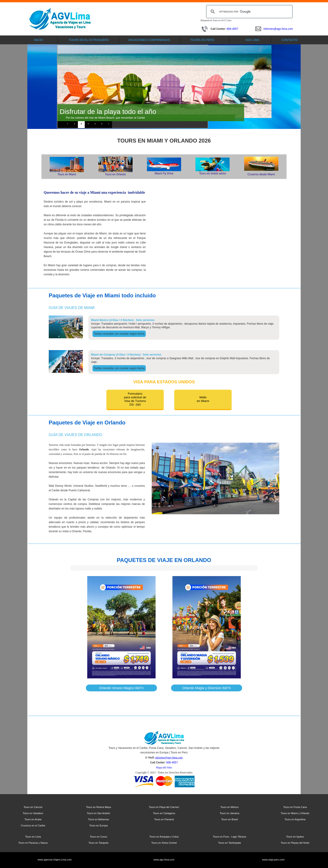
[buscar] (249, 12)
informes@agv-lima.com (278, 29)
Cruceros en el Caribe (33, 825)
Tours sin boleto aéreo (213, 173)
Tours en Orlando (115, 174)
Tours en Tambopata (229, 843)
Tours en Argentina (295, 819)
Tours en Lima (33, 837)
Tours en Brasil (229, 819)
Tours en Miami (67, 174)
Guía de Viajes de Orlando (76, 435)
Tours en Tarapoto (98, 843)
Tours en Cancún (33, 807)
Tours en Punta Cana (295, 807)
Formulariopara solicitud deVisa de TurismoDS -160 (135, 399)
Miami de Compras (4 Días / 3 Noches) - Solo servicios (126, 355)
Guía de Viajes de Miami (72, 308)
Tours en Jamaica (229, 813)
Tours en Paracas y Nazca (33, 843)
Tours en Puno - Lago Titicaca (230, 837)
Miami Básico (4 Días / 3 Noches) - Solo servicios (123, 320)
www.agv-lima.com (164, 860)
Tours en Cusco (98, 837)
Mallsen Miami (203, 399)
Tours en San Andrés (98, 813)
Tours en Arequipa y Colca (164, 837)
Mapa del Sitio (164, 768)
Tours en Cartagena (164, 813)
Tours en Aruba (33, 819)
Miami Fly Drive (164, 173)
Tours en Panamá (164, 819)
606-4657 (232, 29)
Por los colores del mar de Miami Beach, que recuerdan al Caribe (105, 118)
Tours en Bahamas (99, 819)
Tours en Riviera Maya (99, 807)
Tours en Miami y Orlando (295, 813)
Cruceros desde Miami (261, 174)
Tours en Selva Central (164, 843)
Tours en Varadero (33, 813)
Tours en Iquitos (295, 837)
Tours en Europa (99, 825)
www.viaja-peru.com (273, 860)
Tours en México (230, 807)
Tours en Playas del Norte (295, 843)
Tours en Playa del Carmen (164, 807)
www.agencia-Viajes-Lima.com (55, 860)
